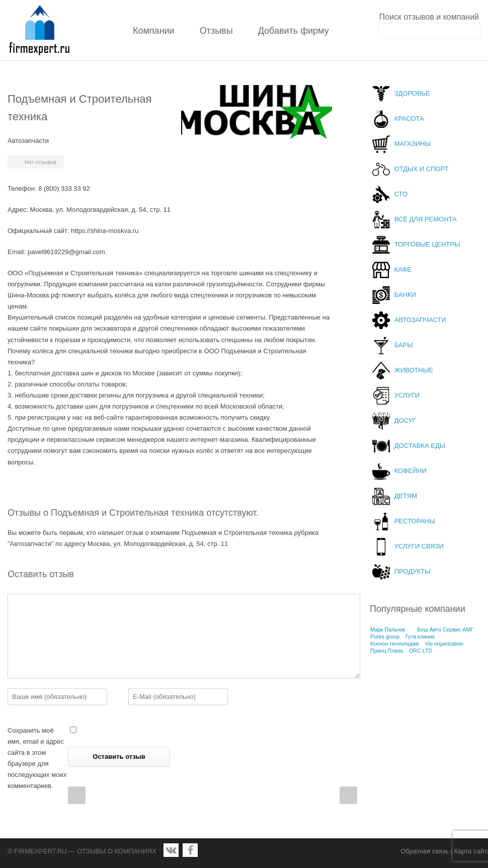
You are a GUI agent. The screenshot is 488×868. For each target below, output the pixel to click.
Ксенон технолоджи (395, 644)
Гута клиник (420, 637)
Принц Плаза (387, 651)
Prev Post (77, 795)
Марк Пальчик (388, 629)
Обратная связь (425, 851)
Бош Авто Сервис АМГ (445, 629)
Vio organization (444, 644)
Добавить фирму (294, 31)
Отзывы (216, 31)
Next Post (348, 795)
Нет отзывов (40, 162)
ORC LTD (421, 651)
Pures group (385, 637)
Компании (154, 31)
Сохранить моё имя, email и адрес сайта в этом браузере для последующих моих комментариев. (37, 758)
